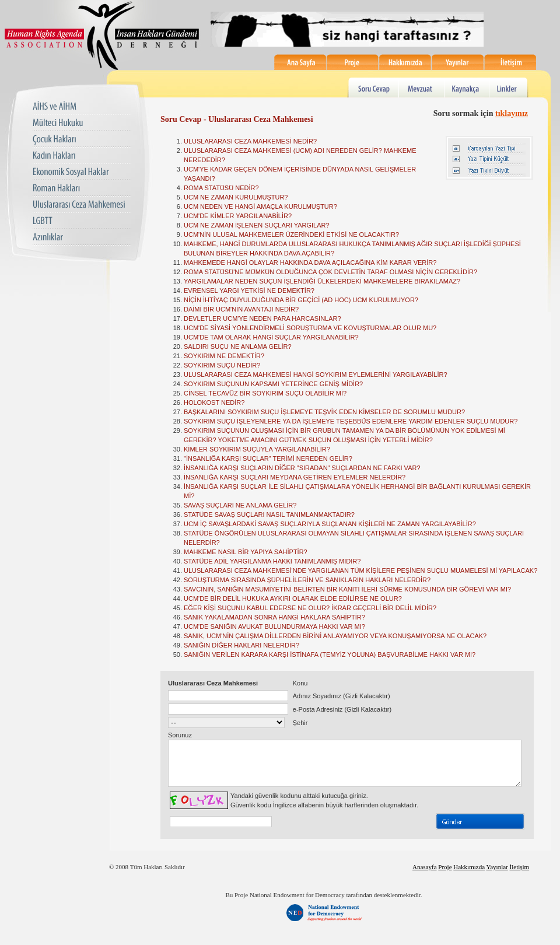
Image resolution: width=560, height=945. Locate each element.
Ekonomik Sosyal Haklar (82, 172)
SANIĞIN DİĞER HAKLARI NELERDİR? (242, 645)
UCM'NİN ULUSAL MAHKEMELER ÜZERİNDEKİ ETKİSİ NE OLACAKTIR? (291, 235)
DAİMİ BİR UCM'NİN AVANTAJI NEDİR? (241, 309)
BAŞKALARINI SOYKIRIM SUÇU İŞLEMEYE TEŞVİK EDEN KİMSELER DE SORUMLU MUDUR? (324, 412)
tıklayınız (512, 113)
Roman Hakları (82, 189)
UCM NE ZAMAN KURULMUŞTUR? (236, 197)
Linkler (510, 87)
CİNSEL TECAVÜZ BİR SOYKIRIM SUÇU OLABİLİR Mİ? (265, 393)
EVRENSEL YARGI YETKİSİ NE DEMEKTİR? (249, 290)
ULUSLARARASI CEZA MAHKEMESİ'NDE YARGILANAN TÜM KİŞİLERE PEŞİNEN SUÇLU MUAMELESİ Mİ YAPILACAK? (360, 570)
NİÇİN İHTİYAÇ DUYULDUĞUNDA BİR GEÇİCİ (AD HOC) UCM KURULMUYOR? (301, 300)
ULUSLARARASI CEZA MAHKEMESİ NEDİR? (250, 141)
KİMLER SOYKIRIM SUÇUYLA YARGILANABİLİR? (257, 449)
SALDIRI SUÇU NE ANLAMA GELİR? (238, 346)
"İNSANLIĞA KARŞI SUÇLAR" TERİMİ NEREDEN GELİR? (268, 459)
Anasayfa (425, 876)
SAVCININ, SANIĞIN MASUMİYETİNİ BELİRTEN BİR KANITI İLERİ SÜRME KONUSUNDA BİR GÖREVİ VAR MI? (347, 589)
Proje (353, 62)
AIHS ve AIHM (82, 107)
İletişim (510, 62)
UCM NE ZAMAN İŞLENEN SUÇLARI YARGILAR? (257, 225)
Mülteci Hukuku (82, 123)
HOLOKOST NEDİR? (214, 402)
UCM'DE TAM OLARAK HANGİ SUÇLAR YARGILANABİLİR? (271, 337)
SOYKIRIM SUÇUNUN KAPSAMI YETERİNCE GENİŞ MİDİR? (273, 384)
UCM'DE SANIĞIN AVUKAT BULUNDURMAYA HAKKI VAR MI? (274, 626)
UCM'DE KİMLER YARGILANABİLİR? (238, 216)
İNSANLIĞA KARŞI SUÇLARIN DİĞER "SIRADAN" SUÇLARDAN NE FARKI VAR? (302, 468)
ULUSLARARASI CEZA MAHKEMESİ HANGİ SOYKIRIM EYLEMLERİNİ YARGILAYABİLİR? (316, 374)
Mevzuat (422, 87)
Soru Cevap (373, 87)
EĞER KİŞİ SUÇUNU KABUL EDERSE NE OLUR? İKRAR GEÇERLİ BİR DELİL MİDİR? (310, 608)
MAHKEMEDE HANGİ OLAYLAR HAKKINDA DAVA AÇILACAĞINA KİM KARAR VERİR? (310, 262)
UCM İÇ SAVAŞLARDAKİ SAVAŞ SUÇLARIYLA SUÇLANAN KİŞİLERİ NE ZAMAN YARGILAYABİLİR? (330, 524)
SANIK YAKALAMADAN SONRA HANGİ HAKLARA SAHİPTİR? (274, 617)
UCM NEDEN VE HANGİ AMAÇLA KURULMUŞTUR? (260, 206)
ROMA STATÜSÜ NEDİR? (221, 188)
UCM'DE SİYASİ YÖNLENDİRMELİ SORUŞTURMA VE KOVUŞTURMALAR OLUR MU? (310, 328)
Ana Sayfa (300, 62)
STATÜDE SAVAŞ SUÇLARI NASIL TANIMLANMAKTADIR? (269, 514)
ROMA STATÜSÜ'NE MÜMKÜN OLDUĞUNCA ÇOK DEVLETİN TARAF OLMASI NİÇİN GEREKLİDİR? (330, 272)
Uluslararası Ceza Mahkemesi (82, 205)
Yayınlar (458, 62)
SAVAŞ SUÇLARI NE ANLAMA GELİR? (240, 505)
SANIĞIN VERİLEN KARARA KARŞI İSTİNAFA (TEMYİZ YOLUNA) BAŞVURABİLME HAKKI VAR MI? (330, 654)
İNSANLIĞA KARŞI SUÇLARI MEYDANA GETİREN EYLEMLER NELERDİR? (295, 477)
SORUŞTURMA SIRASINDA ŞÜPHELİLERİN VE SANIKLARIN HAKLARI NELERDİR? (307, 580)
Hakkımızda (405, 62)
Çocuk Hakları (82, 140)
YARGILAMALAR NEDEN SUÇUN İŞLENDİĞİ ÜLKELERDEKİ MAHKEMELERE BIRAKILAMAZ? (322, 281)
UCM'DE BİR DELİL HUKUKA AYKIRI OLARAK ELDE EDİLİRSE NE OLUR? (293, 598)
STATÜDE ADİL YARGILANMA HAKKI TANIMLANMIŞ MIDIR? (272, 561)
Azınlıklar (82, 238)
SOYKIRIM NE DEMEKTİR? (224, 356)
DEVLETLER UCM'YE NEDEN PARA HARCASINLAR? (262, 318)
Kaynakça (468, 87)
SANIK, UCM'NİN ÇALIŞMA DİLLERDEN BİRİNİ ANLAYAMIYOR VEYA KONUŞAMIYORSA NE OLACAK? (335, 636)
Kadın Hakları (82, 156)
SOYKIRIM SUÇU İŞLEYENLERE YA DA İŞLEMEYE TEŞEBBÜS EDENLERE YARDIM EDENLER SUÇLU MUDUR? (351, 421)
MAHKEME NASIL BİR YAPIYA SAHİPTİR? (246, 552)
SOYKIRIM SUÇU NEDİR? (222, 365)
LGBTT (82, 221)
